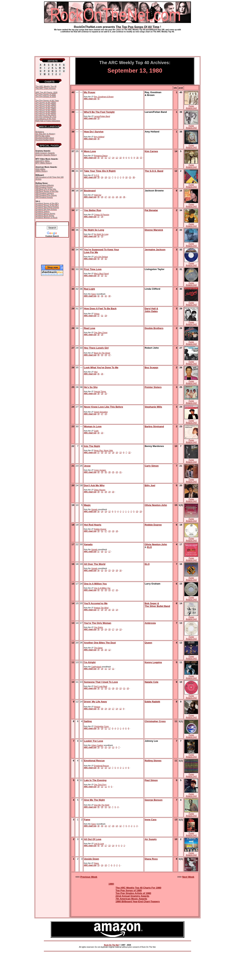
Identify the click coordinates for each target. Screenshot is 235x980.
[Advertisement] (117, 43)
